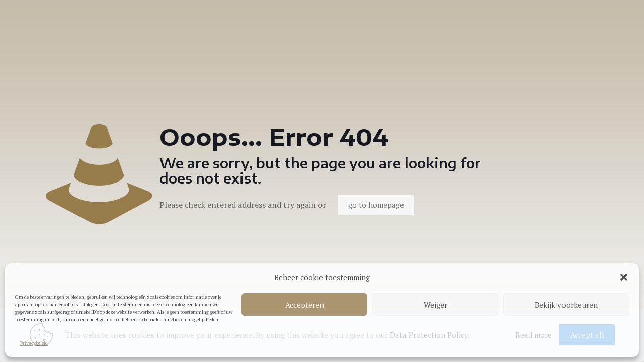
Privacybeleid (34, 343)
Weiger (435, 305)
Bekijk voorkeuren (566, 305)
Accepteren (305, 305)
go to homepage (376, 205)
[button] (624, 277)
